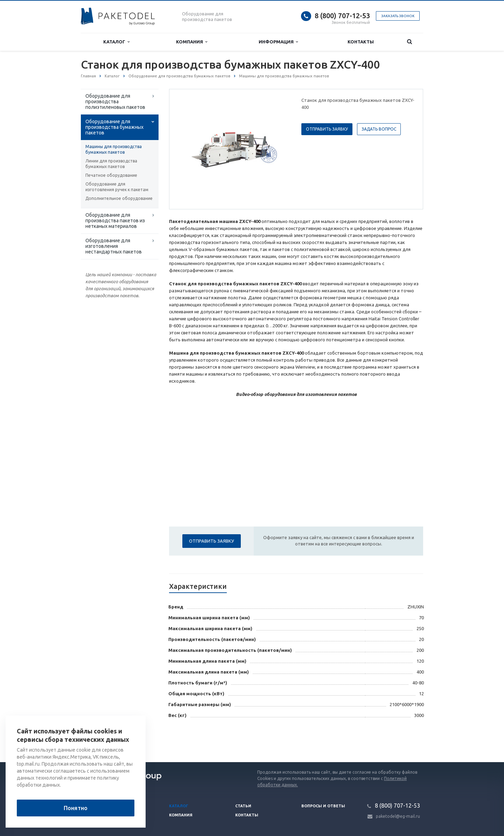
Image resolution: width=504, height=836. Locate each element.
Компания (192, 42)
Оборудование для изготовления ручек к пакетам (117, 187)
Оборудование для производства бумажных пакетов (114, 127)
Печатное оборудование (111, 175)
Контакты (361, 42)
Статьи (243, 806)
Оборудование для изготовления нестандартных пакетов (114, 246)
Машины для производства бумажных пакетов (114, 149)
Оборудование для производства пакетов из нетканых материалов (115, 221)
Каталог (116, 42)
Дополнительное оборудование (119, 198)
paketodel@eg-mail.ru (398, 816)
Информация (278, 42)
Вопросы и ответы (323, 806)
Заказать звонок (398, 16)
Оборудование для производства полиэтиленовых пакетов (115, 102)
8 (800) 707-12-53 (342, 16)
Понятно (76, 808)
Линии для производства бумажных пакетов (111, 164)
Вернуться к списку (103, 740)
